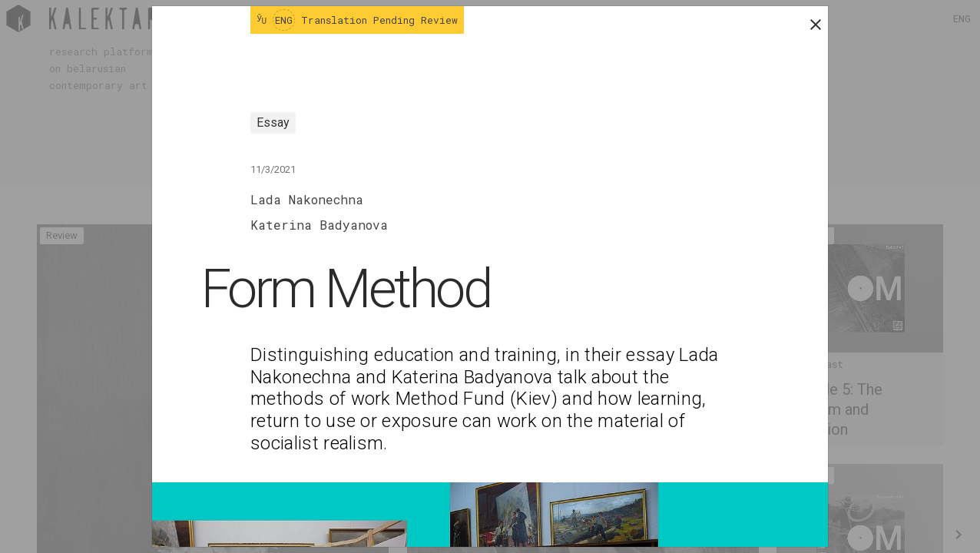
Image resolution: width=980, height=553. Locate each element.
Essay (273, 123)
